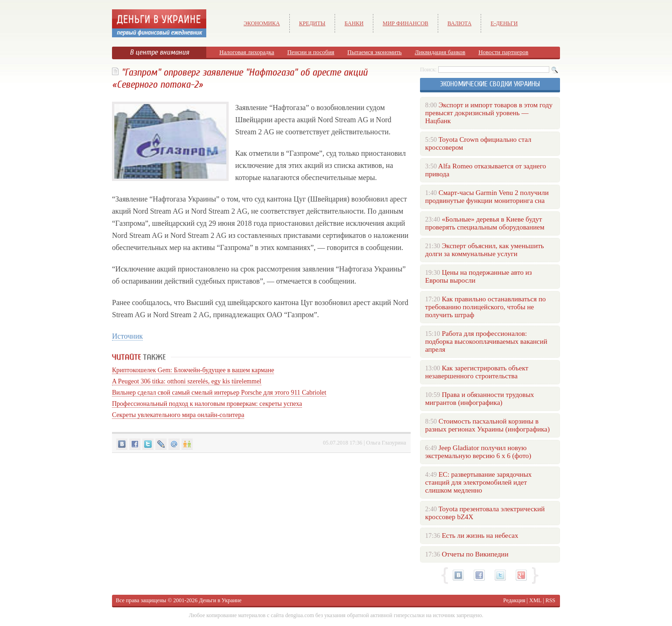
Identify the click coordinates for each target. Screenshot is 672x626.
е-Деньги (504, 23)
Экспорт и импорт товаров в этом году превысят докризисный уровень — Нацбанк (489, 113)
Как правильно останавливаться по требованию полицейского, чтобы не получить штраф (485, 307)
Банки (354, 23)
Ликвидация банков (440, 52)
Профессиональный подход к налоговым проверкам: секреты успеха (207, 404)
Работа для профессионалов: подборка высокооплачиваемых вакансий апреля (486, 341)
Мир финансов (406, 23)
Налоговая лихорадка (247, 52)
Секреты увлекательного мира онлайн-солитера (178, 415)
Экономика (262, 23)
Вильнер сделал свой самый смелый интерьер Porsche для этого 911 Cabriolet (219, 393)
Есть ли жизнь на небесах (480, 536)
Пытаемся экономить (374, 52)
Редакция (514, 600)
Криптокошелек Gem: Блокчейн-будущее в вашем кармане (193, 370)
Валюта (460, 23)
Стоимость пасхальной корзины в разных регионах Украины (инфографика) (487, 425)
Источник (127, 336)
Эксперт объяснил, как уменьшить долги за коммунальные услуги (485, 250)
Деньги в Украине (220, 600)
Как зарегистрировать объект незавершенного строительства (477, 372)
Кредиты (312, 23)
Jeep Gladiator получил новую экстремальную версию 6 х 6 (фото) (478, 452)
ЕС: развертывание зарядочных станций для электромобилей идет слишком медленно (478, 482)
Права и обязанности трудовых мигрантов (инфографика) (479, 399)
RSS (550, 600)
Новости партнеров (503, 52)
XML (535, 600)
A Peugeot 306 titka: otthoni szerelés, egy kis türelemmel (187, 381)
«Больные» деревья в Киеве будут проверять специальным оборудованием (485, 223)
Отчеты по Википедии (475, 554)
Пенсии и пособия (311, 52)
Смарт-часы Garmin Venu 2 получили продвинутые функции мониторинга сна (487, 197)
